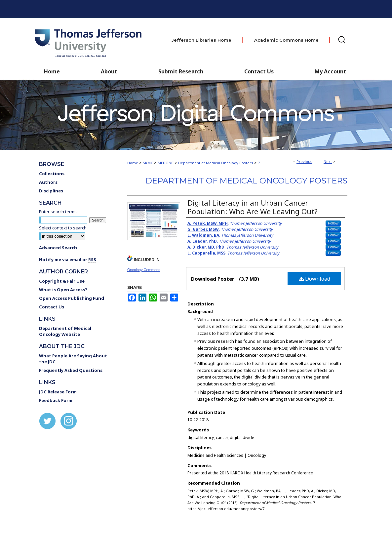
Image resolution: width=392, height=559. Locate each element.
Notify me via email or (68, 260)
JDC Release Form (58, 392)
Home (133, 163)
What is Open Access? (63, 290)
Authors (48, 182)
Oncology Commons (144, 270)
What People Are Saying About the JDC (73, 359)
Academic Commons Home (286, 40)
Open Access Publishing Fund (72, 298)
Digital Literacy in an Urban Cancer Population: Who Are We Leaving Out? (253, 207)
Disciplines (51, 191)
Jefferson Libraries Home (201, 40)
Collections (52, 174)
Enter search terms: (58, 212)
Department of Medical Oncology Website (65, 331)
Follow (333, 223)
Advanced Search (58, 248)
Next (328, 161)
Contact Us (259, 71)
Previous (304, 161)
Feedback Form (56, 400)
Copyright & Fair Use (62, 281)
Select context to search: (63, 228)
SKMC (148, 163)
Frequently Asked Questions (71, 370)
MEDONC (166, 163)
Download (314, 279)
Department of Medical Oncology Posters (216, 163)
